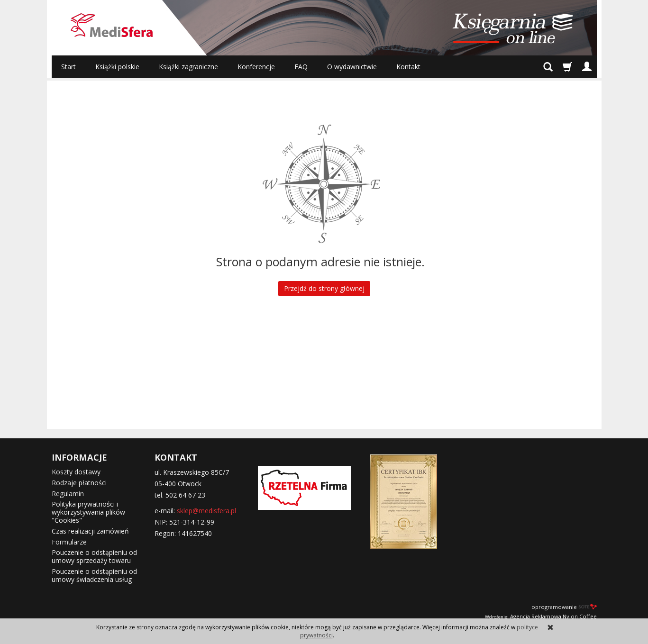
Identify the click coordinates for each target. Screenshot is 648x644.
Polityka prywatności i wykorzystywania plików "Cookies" (88, 512)
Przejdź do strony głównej (324, 288)
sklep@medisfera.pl (206, 511)
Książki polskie (117, 67)
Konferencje (256, 67)
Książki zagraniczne (188, 67)
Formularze (69, 542)
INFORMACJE (79, 457)
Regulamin (68, 494)
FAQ (301, 67)
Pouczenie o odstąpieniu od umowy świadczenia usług (94, 575)
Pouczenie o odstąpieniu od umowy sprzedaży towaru (94, 556)
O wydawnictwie (352, 67)
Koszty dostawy (76, 472)
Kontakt (408, 67)
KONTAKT (176, 457)
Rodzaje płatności (79, 483)
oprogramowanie (564, 607)
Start (68, 67)
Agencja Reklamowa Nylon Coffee (541, 616)
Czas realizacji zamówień (90, 531)
